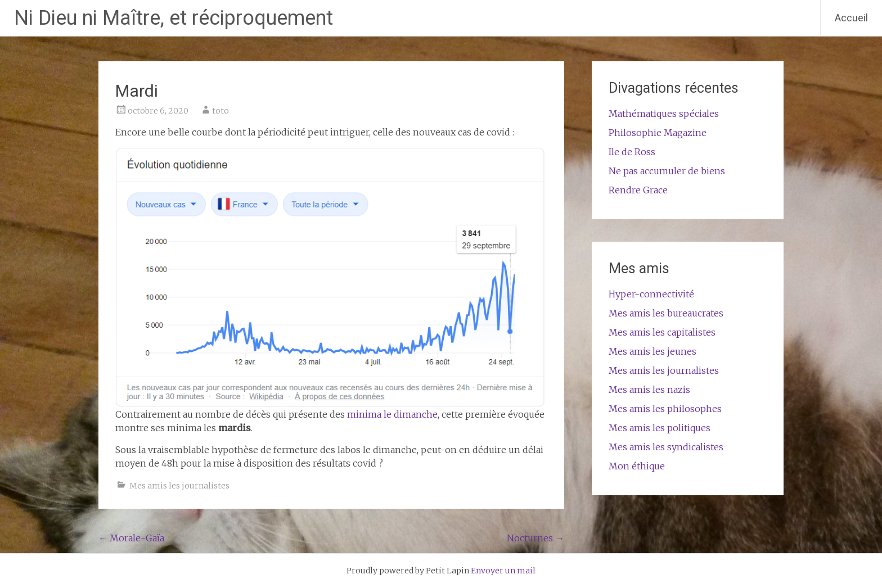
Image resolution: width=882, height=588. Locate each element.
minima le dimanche (392, 414)
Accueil (851, 18)
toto (220, 111)
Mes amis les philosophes (665, 409)
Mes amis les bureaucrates (666, 313)
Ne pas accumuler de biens (667, 171)
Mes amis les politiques (660, 428)
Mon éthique (637, 466)
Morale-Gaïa (131, 538)
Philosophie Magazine (658, 133)
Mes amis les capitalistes (662, 332)
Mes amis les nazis (649, 390)
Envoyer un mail (503, 571)
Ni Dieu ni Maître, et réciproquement (174, 18)
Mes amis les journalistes (179, 486)
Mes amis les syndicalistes (666, 447)
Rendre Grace (638, 190)
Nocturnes (535, 538)
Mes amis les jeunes (652, 351)
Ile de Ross (632, 152)
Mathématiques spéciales (664, 114)
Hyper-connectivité (651, 294)
